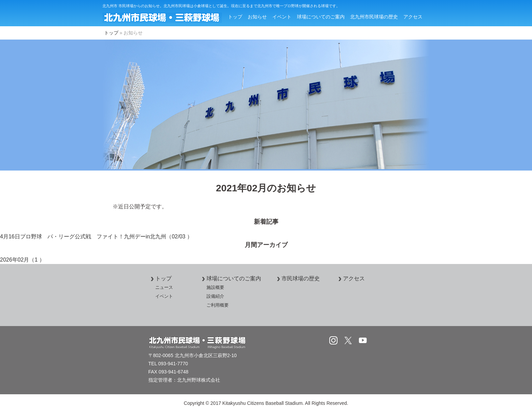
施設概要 (215, 287)
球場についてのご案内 (321, 17)
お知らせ (257, 17)
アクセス (413, 17)
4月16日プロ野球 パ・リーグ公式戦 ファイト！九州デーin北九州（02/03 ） (96, 237)
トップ (235, 17)
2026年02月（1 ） (22, 260)
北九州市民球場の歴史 (374, 17)
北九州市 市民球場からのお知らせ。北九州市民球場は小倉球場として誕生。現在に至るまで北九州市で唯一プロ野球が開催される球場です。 (221, 6)
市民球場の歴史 (297, 278)
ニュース (164, 287)
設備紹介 (215, 296)
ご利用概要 (218, 305)
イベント (282, 17)
